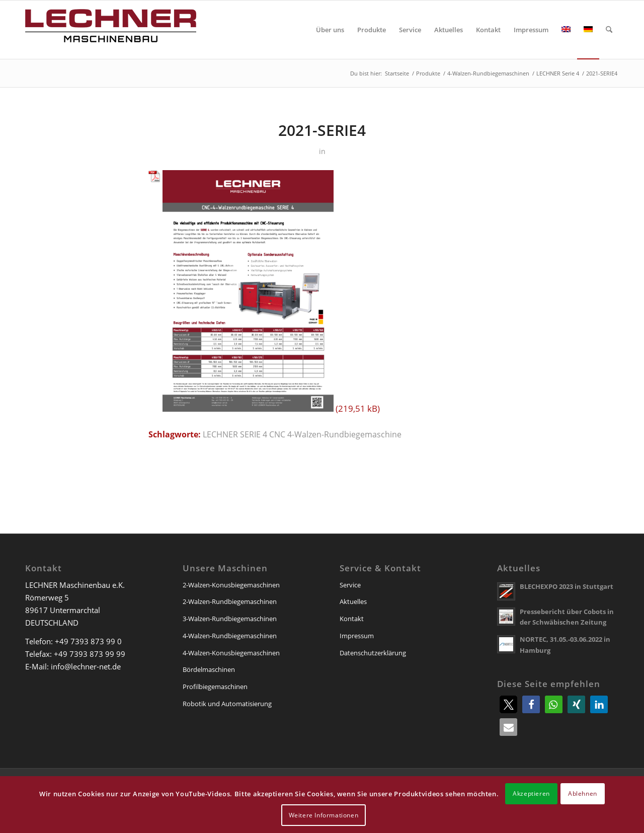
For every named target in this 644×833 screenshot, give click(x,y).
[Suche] (609, 30)
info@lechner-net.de (86, 666)
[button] (508, 704)
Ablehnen (583, 793)
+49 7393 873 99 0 (88, 641)
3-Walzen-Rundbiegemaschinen (230, 619)
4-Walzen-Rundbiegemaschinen (230, 636)
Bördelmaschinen (209, 669)
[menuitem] (330, 30)
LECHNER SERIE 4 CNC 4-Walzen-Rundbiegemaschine (302, 434)
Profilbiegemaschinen (215, 687)
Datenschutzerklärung (373, 653)
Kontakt (352, 619)
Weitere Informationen (324, 815)
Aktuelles (353, 601)
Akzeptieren (531, 793)
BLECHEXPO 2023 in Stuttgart (567, 586)
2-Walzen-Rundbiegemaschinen (230, 601)
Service (350, 585)
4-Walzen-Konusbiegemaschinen (231, 653)
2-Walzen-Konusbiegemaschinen (231, 585)
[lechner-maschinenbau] (111, 30)
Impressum (357, 636)
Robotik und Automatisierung (227, 704)
